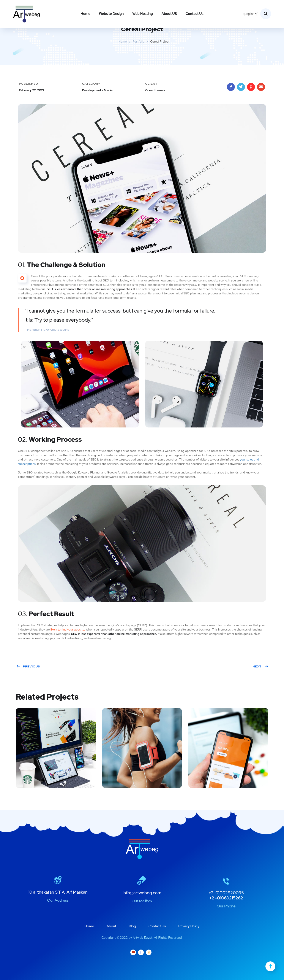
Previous (28, 666)
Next (260, 666)
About (111, 926)
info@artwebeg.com (142, 893)
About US (169, 14)
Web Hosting (143, 14)
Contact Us (195, 14)
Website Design (111, 14)
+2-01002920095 (226, 893)
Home (85, 14)
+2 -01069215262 (226, 898)
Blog (132, 926)
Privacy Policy (189, 926)
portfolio (138, 41)
